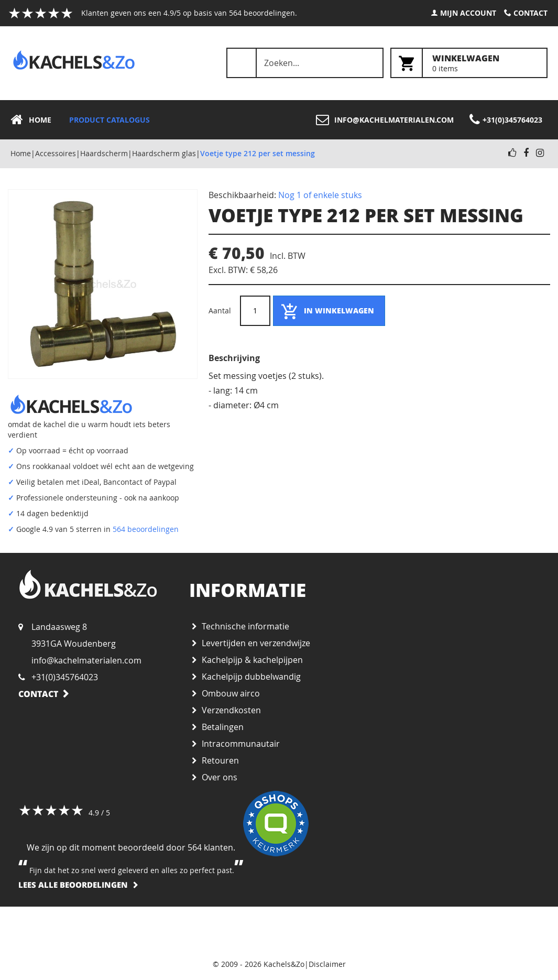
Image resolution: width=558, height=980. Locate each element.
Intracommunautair (241, 744)
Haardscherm (104, 153)
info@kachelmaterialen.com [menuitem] (394, 120)
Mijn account (468, 13)
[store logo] (74, 60)
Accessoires (56, 153)
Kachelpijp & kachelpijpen (252, 660)
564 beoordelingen (146, 529)
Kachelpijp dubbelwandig (251, 677)
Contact (530, 13)
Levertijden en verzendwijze (256, 643)
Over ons (220, 777)
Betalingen (223, 727)
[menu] (279, 120)
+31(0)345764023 (65, 677)
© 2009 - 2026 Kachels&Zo (259, 964)
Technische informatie (245, 626)
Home (21, 153)
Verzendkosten (231, 710)
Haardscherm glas (164, 153)
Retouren (220, 760)
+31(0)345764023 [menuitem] (512, 120)
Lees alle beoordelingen (73, 885)
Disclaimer (327, 964)
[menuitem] (34, 120)
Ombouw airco (231, 693)
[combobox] (305, 63)
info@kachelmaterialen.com (86, 660)
